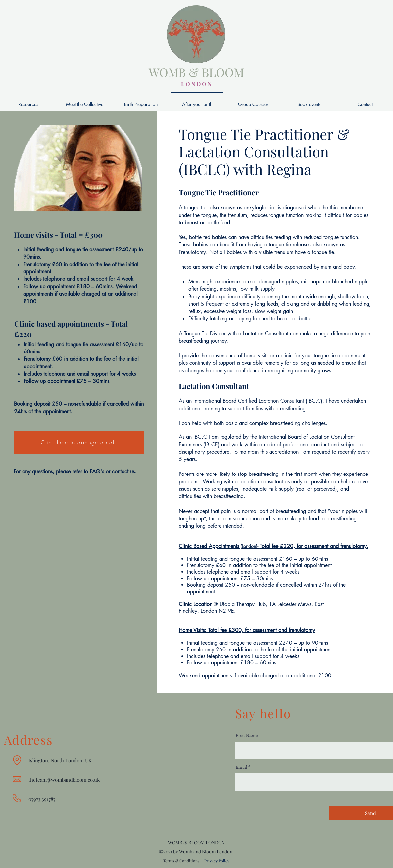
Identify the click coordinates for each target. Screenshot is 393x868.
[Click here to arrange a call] (79, 442)
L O (186, 84)
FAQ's (97, 471)
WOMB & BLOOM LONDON (196, 842)
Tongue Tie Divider (205, 333)
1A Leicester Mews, (292, 604)
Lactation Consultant (266, 333)
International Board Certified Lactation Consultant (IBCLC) (258, 401)
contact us (123, 471)
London (210, 611)
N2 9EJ (227, 611)
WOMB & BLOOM (196, 72)
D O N (203, 84)
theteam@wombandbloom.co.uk (64, 780)
